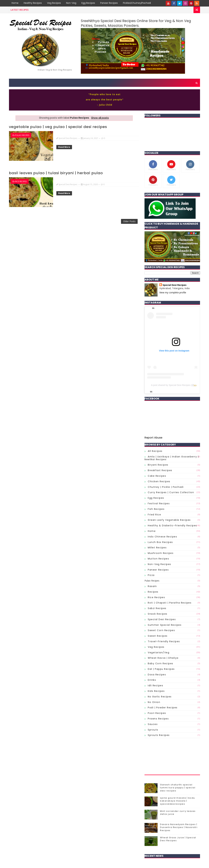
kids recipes (156, 691)
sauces (153, 724)
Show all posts (100, 118)
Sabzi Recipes (157, 608)
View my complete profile (173, 292)
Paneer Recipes (109, 3)
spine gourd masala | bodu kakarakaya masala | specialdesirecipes (177, 801)
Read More (64, 147)
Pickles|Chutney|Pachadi (137, 3)
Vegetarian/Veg (159, 653)
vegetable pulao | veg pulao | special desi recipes (58, 127)
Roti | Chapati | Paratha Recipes (170, 603)
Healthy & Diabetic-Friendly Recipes (172, 526)
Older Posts (129, 221)
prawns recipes (158, 719)
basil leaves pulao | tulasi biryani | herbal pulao (56, 173)
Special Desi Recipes (175, 285)
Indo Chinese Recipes (162, 537)
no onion (154, 702)
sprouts (153, 730)
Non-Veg (71, 3)
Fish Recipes (156, 509)
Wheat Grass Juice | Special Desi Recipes (178, 839)
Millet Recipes (157, 548)
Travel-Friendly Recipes (164, 641)
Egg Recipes (88, 3)
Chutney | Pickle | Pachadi (166, 487)
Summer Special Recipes (165, 625)
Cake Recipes (157, 476)
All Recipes (155, 451)
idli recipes (155, 685)
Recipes (153, 592)
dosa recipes (157, 675)
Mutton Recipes (158, 559)
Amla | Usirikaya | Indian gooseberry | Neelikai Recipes (172, 458)
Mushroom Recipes (161, 553)
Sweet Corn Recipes (161, 630)
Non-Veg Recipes (159, 564)
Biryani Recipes (158, 465)
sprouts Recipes (159, 735)
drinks (152, 680)
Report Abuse (153, 438)
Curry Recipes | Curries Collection (171, 492)
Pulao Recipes (22, 135)
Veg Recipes (54, 3)
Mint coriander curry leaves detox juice (178, 813)
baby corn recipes (161, 663)
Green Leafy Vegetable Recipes (169, 520)
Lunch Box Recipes (160, 542)
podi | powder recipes (163, 708)
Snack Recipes (158, 614)
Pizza (151, 575)
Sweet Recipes (158, 636)
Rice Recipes (21, 181)
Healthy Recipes (33, 3)
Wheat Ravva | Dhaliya (163, 658)
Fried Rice (154, 515)
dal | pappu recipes (161, 669)
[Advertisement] (172, 756)
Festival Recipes (159, 503)
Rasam (152, 586)
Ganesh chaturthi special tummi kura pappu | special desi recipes (178, 788)
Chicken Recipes (159, 481)
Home (15, 3)
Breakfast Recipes (160, 470)
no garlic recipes (160, 697)
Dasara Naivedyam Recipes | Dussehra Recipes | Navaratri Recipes (179, 827)
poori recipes (157, 713)
